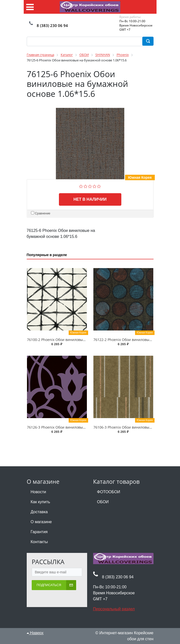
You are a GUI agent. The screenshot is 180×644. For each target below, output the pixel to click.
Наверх (35, 633)
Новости (38, 492)
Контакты (39, 542)
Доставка (39, 512)
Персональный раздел (114, 609)
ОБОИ (103, 502)
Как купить (40, 502)
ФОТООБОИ (109, 492)
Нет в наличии (90, 199)
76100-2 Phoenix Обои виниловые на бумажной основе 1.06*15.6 (83, 340)
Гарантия (39, 532)
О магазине (41, 522)
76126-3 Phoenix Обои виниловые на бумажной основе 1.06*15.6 (83, 427)
